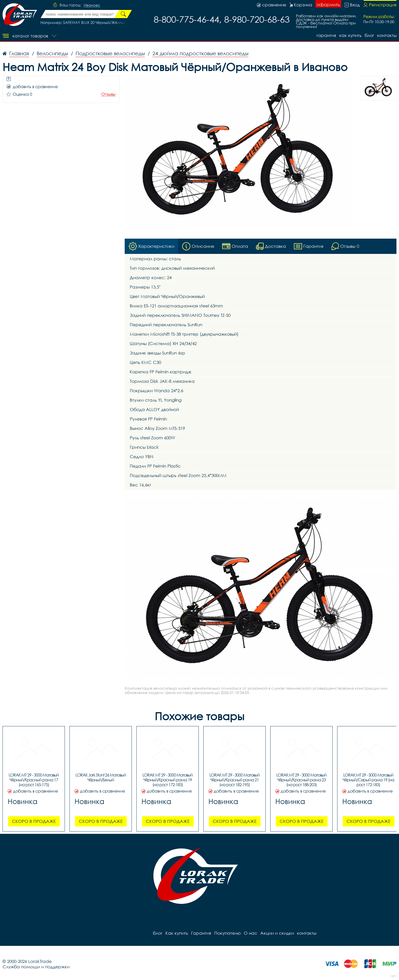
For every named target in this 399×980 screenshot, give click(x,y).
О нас (251, 933)
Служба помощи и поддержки (36, 967)
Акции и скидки (277, 933)
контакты (387, 35)
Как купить (350, 35)
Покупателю (227, 933)
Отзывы (108, 94)
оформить (328, 4)
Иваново (92, 5)
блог (369, 35)
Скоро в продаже (34, 821)
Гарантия (326, 35)
